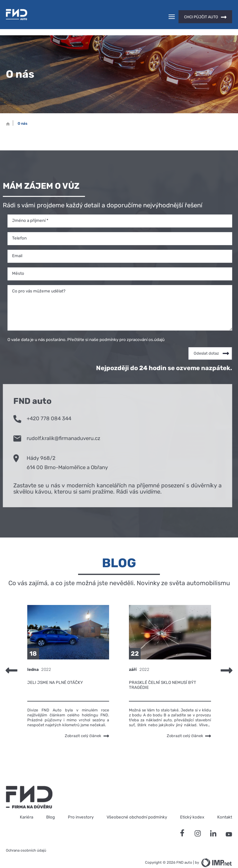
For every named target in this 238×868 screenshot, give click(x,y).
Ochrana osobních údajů (26, 840)
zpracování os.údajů (146, 329)
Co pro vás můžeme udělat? (39, 280)
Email (17, 245)
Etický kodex (192, 806)
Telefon (19, 227)
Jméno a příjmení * (30, 209)
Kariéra (26, 806)
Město (18, 262)
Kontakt (225, 806)
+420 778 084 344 (42, 407)
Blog (51, 806)
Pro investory (81, 806)
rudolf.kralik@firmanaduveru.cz (57, 427)
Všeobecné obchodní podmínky (137, 806)
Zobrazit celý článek (87, 725)
